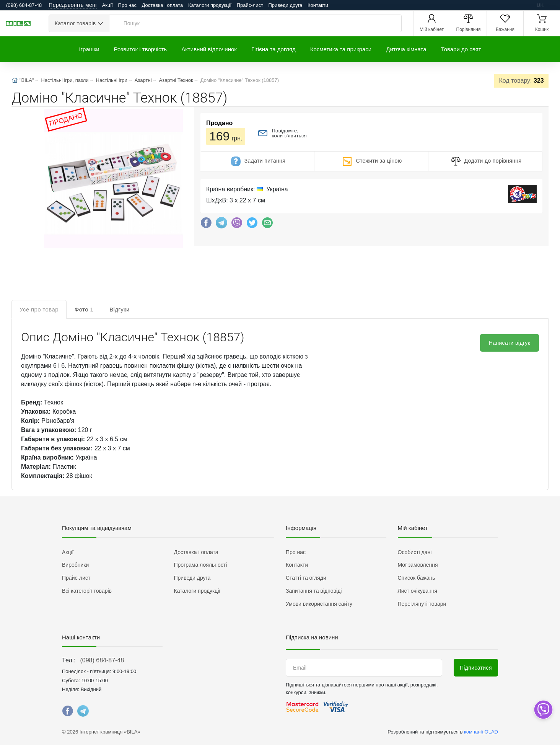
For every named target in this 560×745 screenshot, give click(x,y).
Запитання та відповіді (314, 591)
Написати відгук (510, 343)
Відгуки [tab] (120, 309)
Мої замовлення (418, 565)
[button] (113, 179)
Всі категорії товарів (87, 591)
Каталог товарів (75, 23)
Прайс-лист (250, 5)
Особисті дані (415, 552)
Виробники (75, 565)
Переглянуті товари (422, 604)
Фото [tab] (84, 309)
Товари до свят (461, 49)
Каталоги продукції (210, 5)
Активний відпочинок (209, 49)
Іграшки (89, 49)
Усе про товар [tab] (39, 309)
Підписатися (476, 668)
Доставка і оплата (163, 5)
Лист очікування (418, 591)
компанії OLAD (481, 732)
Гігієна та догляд (273, 49)
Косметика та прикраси (341, 49)
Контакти (318, 5)
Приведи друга (285, 5)
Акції (107, 5)
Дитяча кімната (406, 49)
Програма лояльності (201, 565)
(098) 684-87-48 (102, 660)
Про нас (127, 5)
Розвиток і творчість (140, 49)
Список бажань (417, 578)
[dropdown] (543, 710)
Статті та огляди (306, 578)
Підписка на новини (312, 637)
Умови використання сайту (319, 604)
